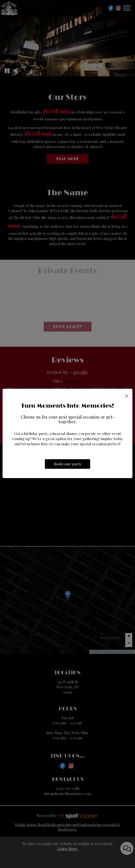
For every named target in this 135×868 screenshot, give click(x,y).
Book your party (68, 464)
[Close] (127, 396)
